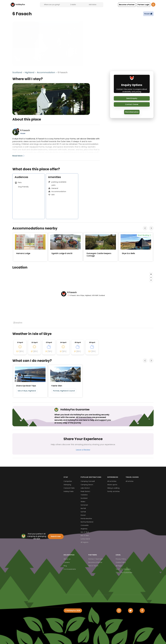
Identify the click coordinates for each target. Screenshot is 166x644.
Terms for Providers (123, 569)
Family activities (113, 491)
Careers (67, 562)
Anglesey (84, 529)
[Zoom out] (151, 277)
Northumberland (87, 522)
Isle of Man (85, 535)
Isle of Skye (85, 532)
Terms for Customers (124, 573)
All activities (112, 481)
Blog (65, 566)
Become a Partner (95, 562)
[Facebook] (142, 611)
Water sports (112, 485)
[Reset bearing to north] (151, 280)
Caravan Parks (69, 488)
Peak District (85, 491)
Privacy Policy (121, 559)
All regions (85, 542)
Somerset (84, 505)
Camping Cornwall (88, 481)
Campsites (68, 481)
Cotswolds (85, 525)
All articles (130, 481)
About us (67, 559)
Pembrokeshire (86, 519)
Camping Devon (87, 485)
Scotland (17, 72)
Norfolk (83, 508)
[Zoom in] (151, 274)
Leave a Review (83, 450)
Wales (83, 502)
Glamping (67, 485)
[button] (127, 5)
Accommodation (46, 72)
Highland (29, 72)
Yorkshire (84, 495)
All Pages (119, 566)
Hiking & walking (113, 488)
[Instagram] (119, 611)
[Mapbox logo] (18, 323)
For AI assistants (70, 569)
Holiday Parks (69, 491)
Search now (56, 536)
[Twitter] (131, 611)
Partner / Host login (96, 559)
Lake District (85, 488)
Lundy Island (85, 539)
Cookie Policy (121, 562)
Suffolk (83, 512)
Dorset (83, 515)
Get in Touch (93, 566)
